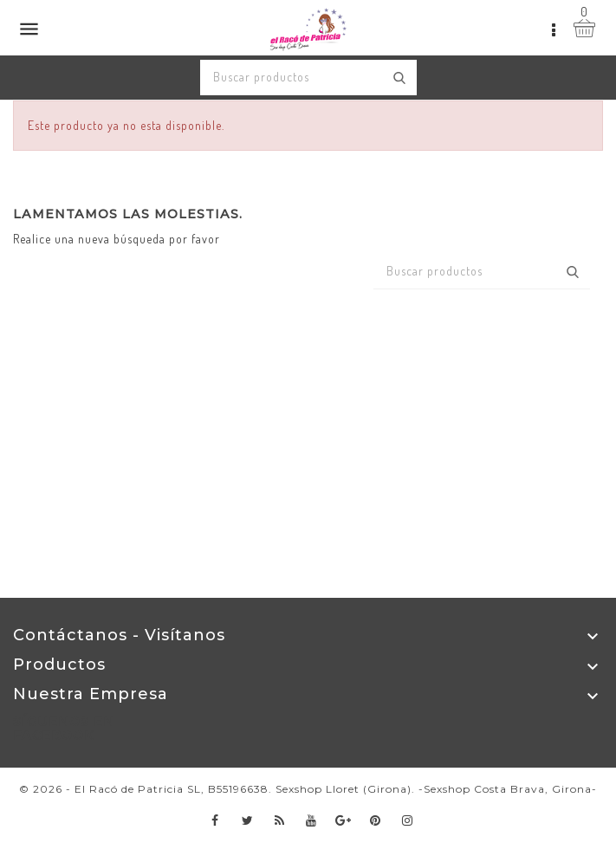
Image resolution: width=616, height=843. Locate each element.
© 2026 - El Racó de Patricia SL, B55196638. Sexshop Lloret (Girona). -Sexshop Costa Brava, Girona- (308, 789)
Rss (279, 821)
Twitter (247, 821)
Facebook (215, 821)
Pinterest (376, 821)
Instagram (408, 821)
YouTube (311, 821)
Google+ (344, 821)
